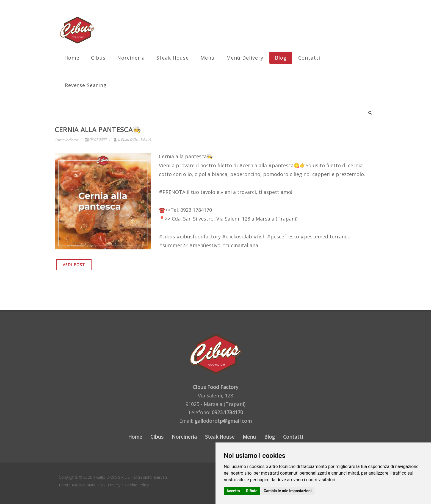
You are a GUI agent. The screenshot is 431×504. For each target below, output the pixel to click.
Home (72, 58)
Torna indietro (66, 140)
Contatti (309, 58)
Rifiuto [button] (252, 491)
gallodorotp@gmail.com (223, 421)
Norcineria (131, 58)
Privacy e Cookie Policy (128, 485)
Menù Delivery (245, 58)
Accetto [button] (233, 491)
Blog (281, 58)
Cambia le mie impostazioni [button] (288, 491)
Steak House (173, 58)
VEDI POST (74, 265)
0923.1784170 (227, 412)
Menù (208, 58)
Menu (249, 437)
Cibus (98, 58)
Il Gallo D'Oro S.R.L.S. (132, 140)
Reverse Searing (86, 85)
